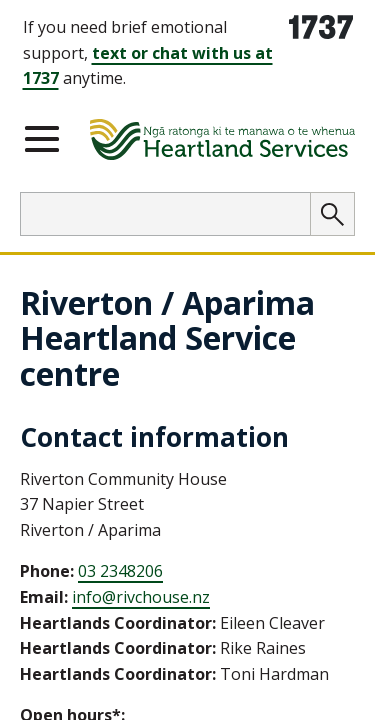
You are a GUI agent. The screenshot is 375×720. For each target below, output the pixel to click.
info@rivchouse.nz (141, 597)
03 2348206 (120, 571)
